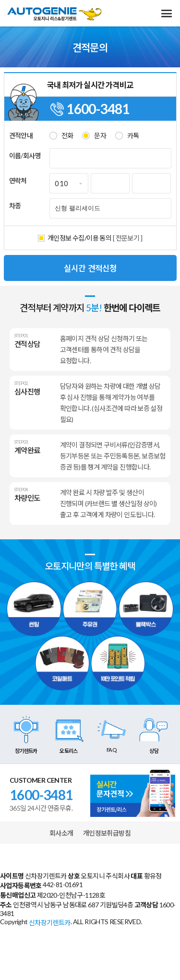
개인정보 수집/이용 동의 (79, 238)
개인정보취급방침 (107, 833)
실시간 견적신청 (90, 268)
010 (62, 183)
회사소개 (61, 833)
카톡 (133, 135)
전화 (67, 135)
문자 (100, 135)
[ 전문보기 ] (127, 238)
